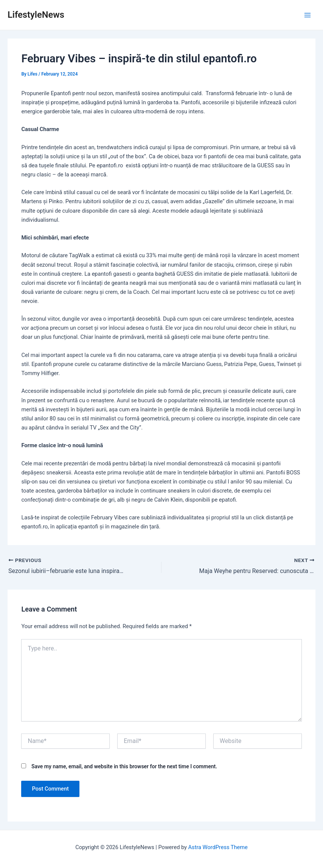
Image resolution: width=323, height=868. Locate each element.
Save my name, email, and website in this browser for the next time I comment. (124, 766)
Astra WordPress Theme (218, 847)
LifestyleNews (36, 15)
